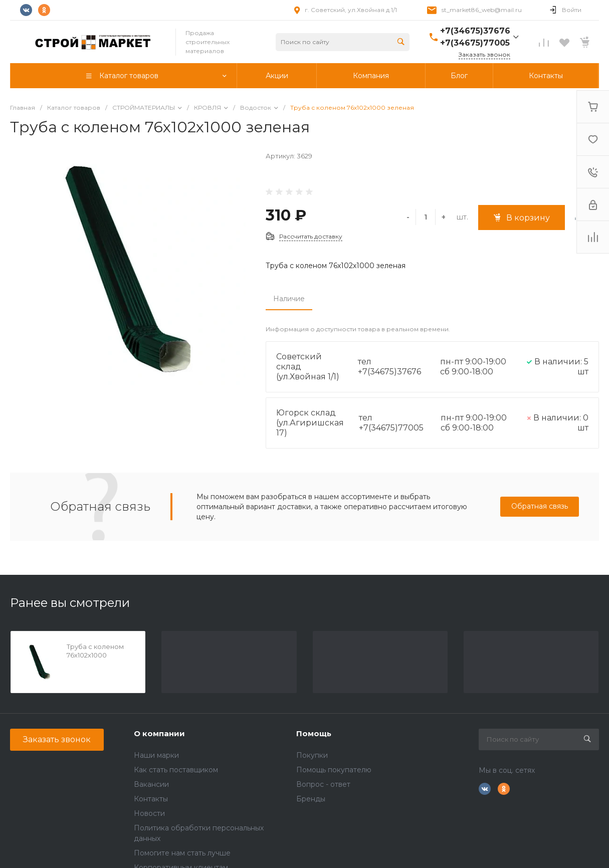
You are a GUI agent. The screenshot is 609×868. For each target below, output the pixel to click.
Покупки (312, 755)
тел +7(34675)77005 (391, 423)
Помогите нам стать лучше (182, 853)
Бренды (311, 799)
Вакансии (151, 784)
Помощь (314, 733)
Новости (149, 813)
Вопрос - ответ (323, 784)
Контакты (151, 799)
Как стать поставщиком (176, 770)
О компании (159, 733)
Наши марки (156, 755)
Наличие (289, 299)
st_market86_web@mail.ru (482, 10)
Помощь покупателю (334, 770)
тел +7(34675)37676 (389, 367)
